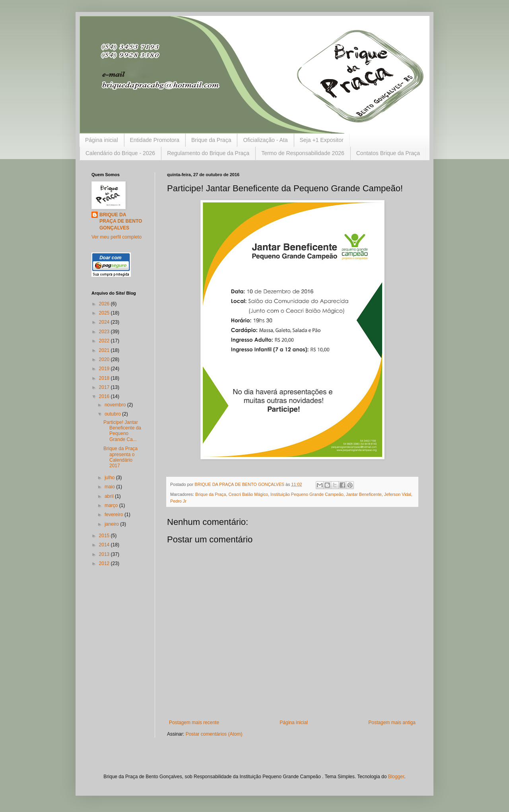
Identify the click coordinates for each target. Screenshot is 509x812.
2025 (105, 313)
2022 (105, 341)
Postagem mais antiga (392, 723)
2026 (105, 304)
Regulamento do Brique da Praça (208, 153)
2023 (105, 332)
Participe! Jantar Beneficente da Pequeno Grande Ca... (122, 431)
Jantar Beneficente (364, 494)
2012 (105, 563)
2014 (105, 545)
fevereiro (115, 515)
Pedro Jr (178, 501)
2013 (105, 554)
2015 (105, 536)
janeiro (112, 524)
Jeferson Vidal (398, 494)
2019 (105, 369)
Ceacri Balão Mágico (248, 494)
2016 (105, 396)
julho (110, 478)
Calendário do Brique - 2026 (120, 153)
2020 (105, 359)
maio (110, 487)
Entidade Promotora (155, 140)
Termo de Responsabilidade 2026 (303, 153)
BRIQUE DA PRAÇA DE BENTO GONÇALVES (121, 221)
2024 (105, 322)
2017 (105, 387)
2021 (105, 350)
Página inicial (102, 140)
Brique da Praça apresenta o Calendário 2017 (120, 457)
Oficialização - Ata (265, 140)
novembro (116, 405)
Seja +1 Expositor (322, 140)
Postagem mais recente (194, 723)
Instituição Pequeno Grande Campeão (307, 494)
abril (110, 496)
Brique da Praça (211, 140)
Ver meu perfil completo (117, 237)
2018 (105, 378)
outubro (113, 414)
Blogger (396, 777)
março (112, 505)
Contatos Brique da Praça (388, 153)
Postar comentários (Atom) (214, 734)
